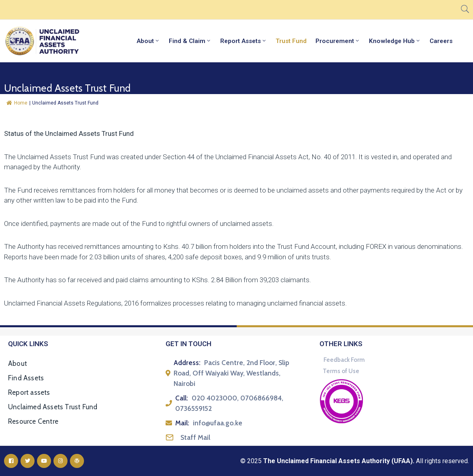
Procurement (338, 41)
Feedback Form (344, 360)
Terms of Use (341, 371)
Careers (441, 41)
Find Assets (26, 378)
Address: (187, 363)
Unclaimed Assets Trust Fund (53, 407)
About (148, 41)
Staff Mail (195, 437)
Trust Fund (291, 41)
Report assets (29, 392)
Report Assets (244, 41)
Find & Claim (190, 41)
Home (17, 103)
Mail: (182, 423)
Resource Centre (33, 421)
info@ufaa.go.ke (218, 423)
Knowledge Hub (395, 41)
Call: (182, 398)
